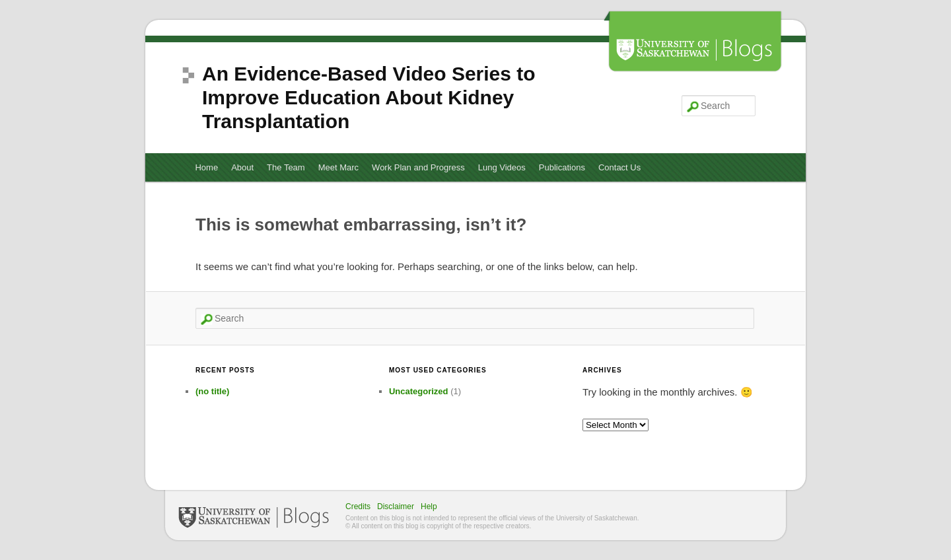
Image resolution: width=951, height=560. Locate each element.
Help (429, 507)
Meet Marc (338, 167)
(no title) (212, 391)
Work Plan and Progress (418, 167)
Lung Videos (502, 167)
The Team (286, 167)
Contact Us (619, 167)
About (242, 167)
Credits (358, 507)
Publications (562, 167)
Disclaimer (396, 507)
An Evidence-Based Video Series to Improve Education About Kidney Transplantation (369, 97)
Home (206, 167)
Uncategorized (419, 391)
